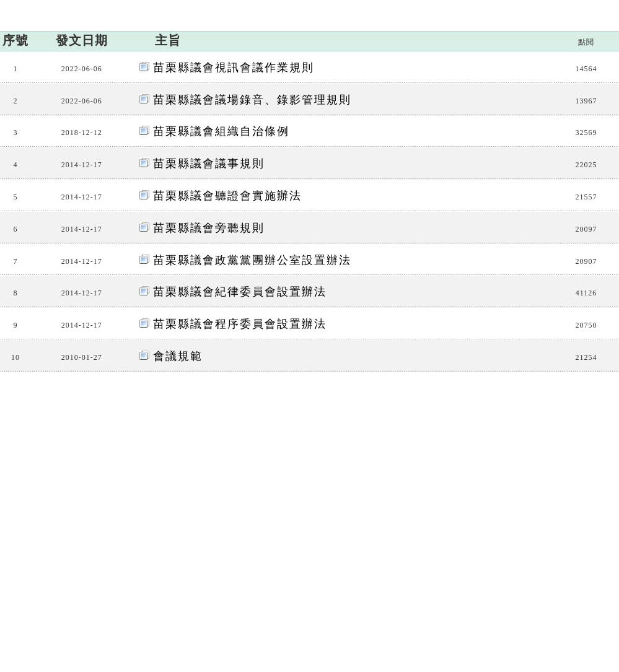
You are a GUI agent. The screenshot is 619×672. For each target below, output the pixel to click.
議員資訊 (211, 97)
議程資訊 (279, 97)
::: (540, 8)
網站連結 (415, 97)
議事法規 (560, 163)
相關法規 (347, 97)
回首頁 (603, 8)
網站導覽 (564, 8)
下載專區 (483, 97)
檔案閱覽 (551, 97)
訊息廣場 (74, 97)
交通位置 (128, 608)
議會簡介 (143, 97)
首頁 (479, 163)
